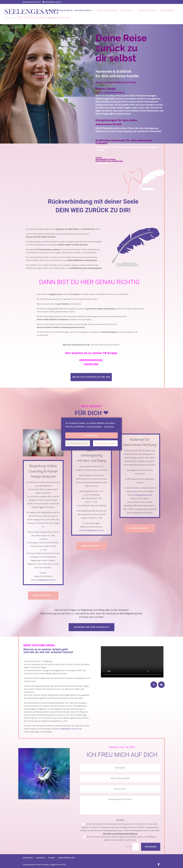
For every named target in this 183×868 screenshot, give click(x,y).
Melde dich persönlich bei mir (91, 377)
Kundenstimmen (167, 11)
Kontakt (51, 858)
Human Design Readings (107, 11)
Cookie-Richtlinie (94, 427)
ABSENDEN (151, 847)
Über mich (64, 18)
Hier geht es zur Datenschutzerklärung (120, 834)
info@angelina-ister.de (46, 580)
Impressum (41, 858)
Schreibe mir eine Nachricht (91, 627)
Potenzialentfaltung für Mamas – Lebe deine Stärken (68, 11)
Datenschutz (28, 858)
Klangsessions (127, 11)
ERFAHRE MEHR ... (43, 595)
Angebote (50, 18)
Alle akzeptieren (91, 436)
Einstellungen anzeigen (105, 443)
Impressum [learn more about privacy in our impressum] (109, 427)
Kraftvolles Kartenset (148, 11)
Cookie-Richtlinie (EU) (66, 858)
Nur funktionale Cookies (78, 443)
